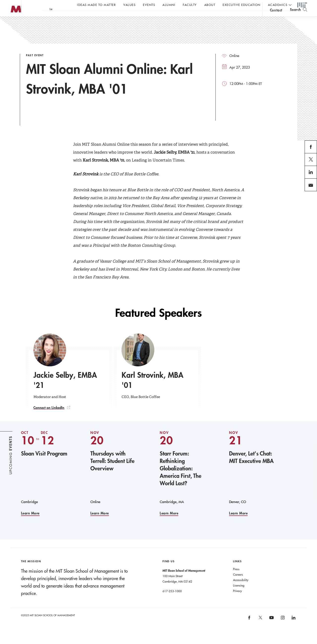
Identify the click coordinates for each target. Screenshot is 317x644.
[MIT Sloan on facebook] (250, 629)
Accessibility (241, 590)
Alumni (169, 5)
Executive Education (242, 5)
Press (236, 579)
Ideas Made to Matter (96, 5)
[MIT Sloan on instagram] (282, 629)
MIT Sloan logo (13, 25)
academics (278, 5)
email (309, 201)
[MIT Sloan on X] (260, 629)
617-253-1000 (172, 601)
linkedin (311, 188)
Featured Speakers (158, 323)
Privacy (238, 601)
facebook (311, 163)
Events (149, 5)
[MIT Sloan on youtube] (271, 630)
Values (129, 5)
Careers (238, 584)
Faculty (190, 5)
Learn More (30, 523)
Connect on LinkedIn (49, 417)
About (210, 5)
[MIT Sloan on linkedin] (293, 629)
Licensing (239, 595)
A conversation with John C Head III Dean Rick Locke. (164, 18)
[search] (299, 17)
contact (276, 18)
